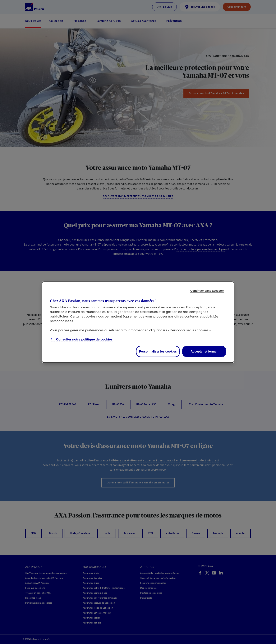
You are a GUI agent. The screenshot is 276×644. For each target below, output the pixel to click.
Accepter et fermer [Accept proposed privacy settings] (204, 351)
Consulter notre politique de (84, 339)
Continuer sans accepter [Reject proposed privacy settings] (207, 290)
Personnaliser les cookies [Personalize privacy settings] (158, 351)
